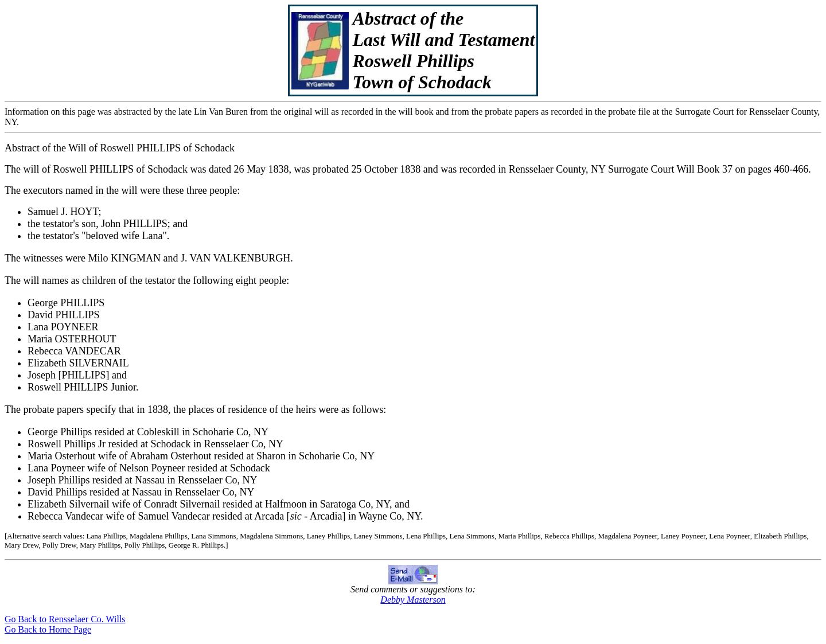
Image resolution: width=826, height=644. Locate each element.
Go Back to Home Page (48, 629)
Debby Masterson (413, 600)
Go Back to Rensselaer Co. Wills (65, 619)
